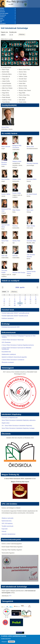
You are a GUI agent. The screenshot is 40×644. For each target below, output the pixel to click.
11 (30, 299)
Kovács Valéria (6, 194)
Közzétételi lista (6, 352)
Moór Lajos (30, 210)
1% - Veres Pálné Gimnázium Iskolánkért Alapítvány (17, 426)
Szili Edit (15, 256)
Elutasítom (11, 642)
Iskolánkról (8, 17)
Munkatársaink (8, 15)
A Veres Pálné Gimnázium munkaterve (13, 360)
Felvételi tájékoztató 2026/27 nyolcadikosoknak (15, 313)
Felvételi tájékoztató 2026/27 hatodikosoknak (15, 316)
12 (36, 299)
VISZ (8, 22)
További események (7, 526)
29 (15, 305)
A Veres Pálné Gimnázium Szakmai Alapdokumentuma (18, 345)
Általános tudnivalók (8, 518)
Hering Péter (5, 127)
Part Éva (15, 226)
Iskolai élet (8, 10)
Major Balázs (16, 210)
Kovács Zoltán (17, 193)
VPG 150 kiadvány (7, 523)
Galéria (8, 19)
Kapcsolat (2, 20)
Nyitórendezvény (7, 521)
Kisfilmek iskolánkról (8, 318)
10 (25, 299)
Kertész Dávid (17, 179)
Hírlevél (4, 531)
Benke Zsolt (30, 147)
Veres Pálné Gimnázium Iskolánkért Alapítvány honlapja (18, 428)
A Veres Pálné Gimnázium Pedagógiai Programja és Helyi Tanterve (19, 336)
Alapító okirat (5, 423)
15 (15, 301)
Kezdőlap (8, 9)
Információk (8, 12)
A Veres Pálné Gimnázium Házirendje (13, 340)
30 (20, 305)
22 (15, 303)
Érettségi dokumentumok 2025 (11, 327)
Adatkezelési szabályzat (9, 354)
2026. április (20, 287)
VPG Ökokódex (6, 342)
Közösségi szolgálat (8, 14)
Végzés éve (4, 32)
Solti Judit (4, 256)
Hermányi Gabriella (32, 163)
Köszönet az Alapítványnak (10, 418)
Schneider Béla (31, 241)
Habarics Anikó (17, 161)
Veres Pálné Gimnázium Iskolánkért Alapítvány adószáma (19, 420)
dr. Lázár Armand (32, 194)
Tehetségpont (8, 24)
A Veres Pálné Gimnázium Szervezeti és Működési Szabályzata (16, 348)
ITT (10, 596)
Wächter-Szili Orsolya (19, 273)
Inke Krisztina (5, 179)
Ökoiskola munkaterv (8, 362)
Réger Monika (31, 226)
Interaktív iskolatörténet (8, 534)
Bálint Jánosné (6, 147)
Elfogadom (4, 642)
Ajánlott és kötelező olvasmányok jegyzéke (14, 357)
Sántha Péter (16, 241)
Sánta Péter (5, 241)
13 (4, 301)
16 (20, 301)
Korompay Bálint (32, 179)
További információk (6, 639)
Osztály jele (13, 32)
